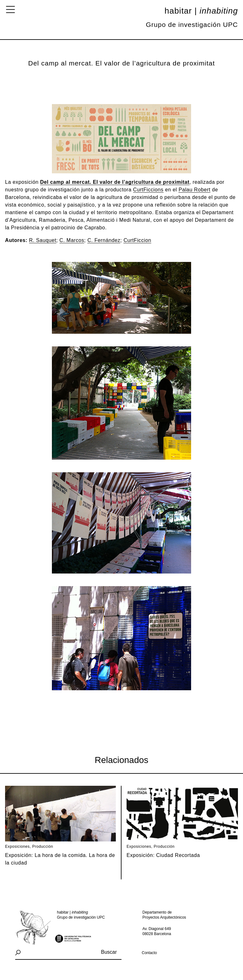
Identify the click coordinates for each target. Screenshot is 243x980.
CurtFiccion (137, 240)
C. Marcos (72, 240)
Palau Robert (194, 190)
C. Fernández (104, 240)
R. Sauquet (43, 240)
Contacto (149, 953)
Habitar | (201, 11)
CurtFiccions (148, 190)
